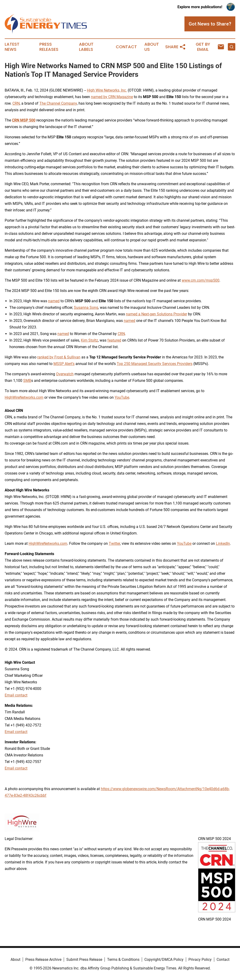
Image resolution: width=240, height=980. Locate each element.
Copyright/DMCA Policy (164, 960)
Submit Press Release (84, 960)
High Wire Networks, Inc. (107, 90)
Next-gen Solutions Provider (164, 314)
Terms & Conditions (123, 960)
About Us (152, 47)
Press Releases (49, 47)
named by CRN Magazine (112, 97)
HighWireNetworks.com (24, 397)
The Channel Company (58, 103)
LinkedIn (223, 543)
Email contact (16, 695)
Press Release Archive (43, 960)
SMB (27, 381)
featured (114, 340)
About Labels (86, 47)
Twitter (114, 543)
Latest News (12, 47)
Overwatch (65, 374)
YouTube (122, 397)
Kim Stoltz (89, 340)
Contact (126, 47)
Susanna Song (86, 308)
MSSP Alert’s (64, 364)
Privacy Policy (200, 960)
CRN (16, 103)
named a (133, 314)
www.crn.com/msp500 (201, 280)
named (54, 301)
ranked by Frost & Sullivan (59, 357)
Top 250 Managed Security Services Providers (155, 364)
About (15, 960)
